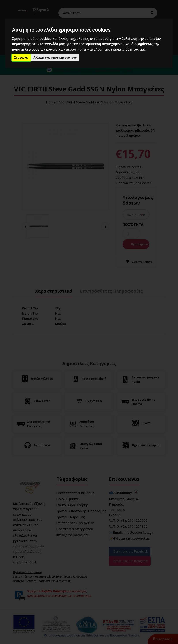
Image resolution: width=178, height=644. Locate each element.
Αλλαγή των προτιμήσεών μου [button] (55, 58)
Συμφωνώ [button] (21, 58)
